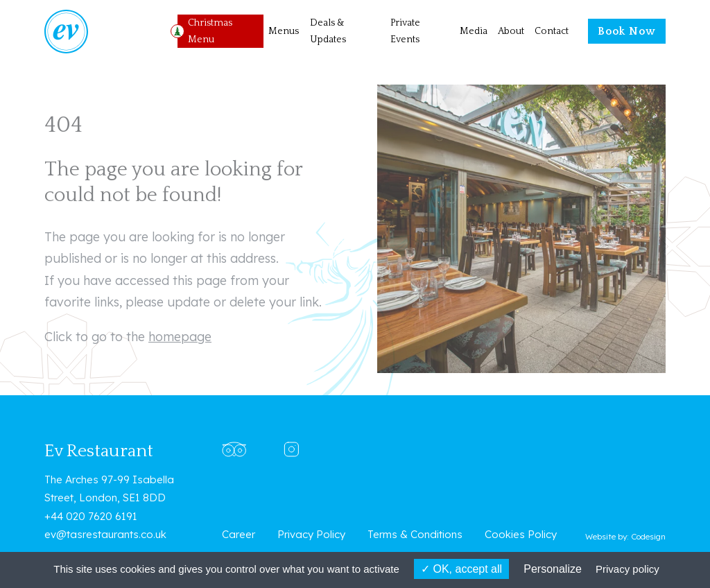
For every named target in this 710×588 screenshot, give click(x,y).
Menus (284, 31)
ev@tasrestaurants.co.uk (105, 534)
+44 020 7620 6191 (91, 516)
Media (474, 31)
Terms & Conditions (415, 534)
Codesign (648, 536)
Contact (552, 31)
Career (239, 534)
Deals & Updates (328, 31)
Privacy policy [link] (627, 569)
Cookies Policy (521, 534)
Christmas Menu (210, 31)
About (511, 31)
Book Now (627, 32)
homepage (180, 337)
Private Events (405, 31)
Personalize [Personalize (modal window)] (553, 569)
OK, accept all (461, 569)
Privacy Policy (311, 534)
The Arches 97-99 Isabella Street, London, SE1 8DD (109, 488)
